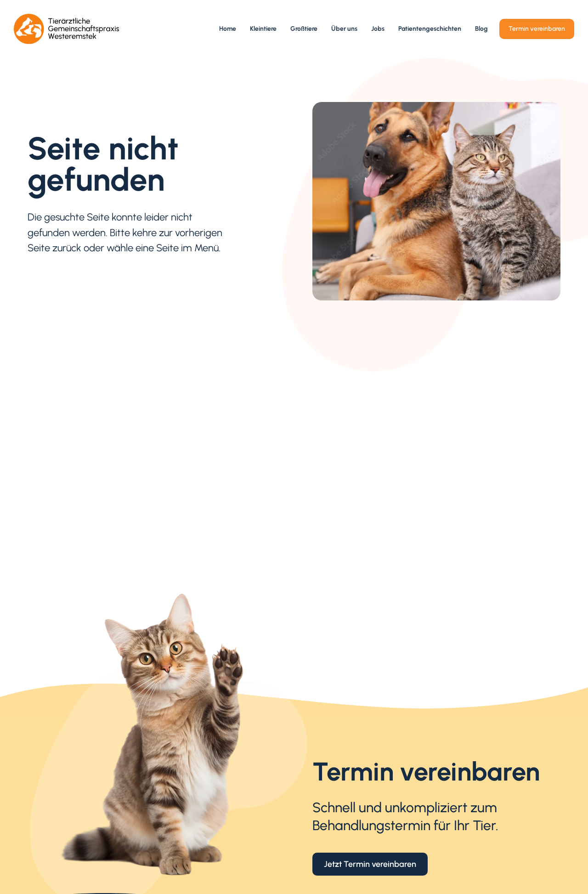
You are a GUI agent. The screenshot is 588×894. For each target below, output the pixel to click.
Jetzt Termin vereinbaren (370, 864)
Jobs (378, 29)
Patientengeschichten (430, 29)
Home (228, 29)
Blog (481, 29)
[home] (67, 29)
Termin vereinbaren (537, 29)
